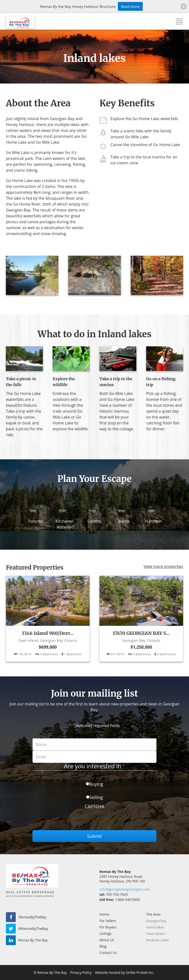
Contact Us (108, 953)
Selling (96, 797)
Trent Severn (156, 934)
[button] (183, 7)
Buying (96, 784)
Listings (105, 933)
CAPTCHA (94, 806)
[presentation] (70, 821)
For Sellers (108, 921)
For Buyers (108, 927)
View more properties (163, 567)
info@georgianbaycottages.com (125, 889)
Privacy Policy (81, 973)
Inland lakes (155, 927)
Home (104, 914)
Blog (103, 946)
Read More (130, 6)
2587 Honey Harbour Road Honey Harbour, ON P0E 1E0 (122, 879)
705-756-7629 (114, 894)
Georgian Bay (156, 921)
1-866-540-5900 (120, 900)
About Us (107, 940)
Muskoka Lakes (157, 940)
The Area (153, 914)
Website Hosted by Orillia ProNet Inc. (125, 973)
